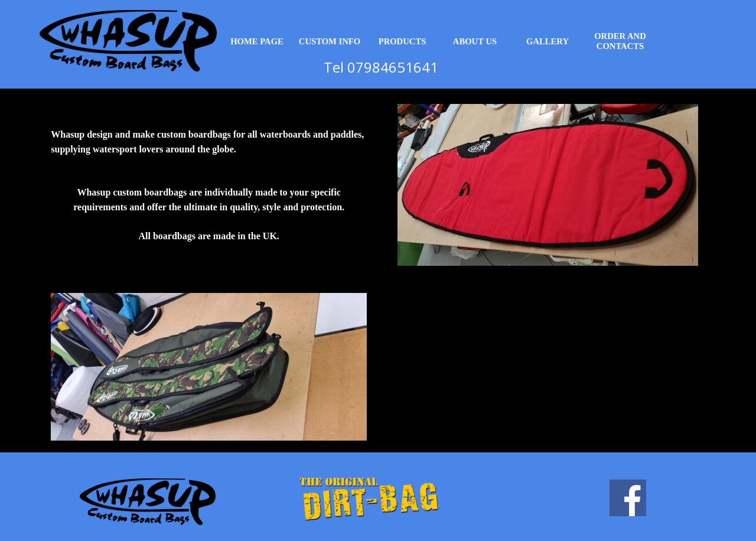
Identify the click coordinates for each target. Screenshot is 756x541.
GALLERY (548, 41)
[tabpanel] (209, 185)
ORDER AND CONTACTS (620, 41)
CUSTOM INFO (330, 41)
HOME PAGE (257, 41)
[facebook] (628, 498)
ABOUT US (475, 41)
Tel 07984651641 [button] (381, 67)
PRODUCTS (403, 41)
